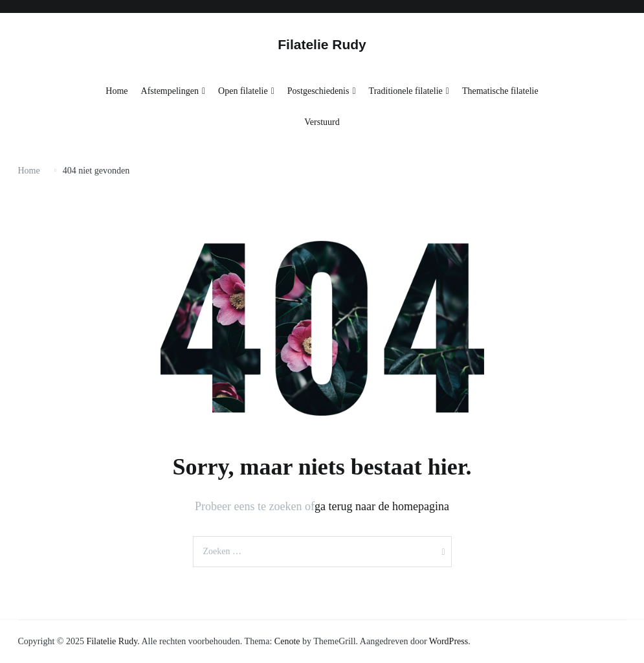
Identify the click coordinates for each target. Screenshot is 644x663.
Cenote (287, 641)
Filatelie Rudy (322, 44)
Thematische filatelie (500, 91)
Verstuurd (322, 122)
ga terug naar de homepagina (382, 506)
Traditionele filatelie (406, 91)
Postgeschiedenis (318, 91)
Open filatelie (243, 91)
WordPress (449, 641)
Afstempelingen (170, 91)
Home (117, 91)
